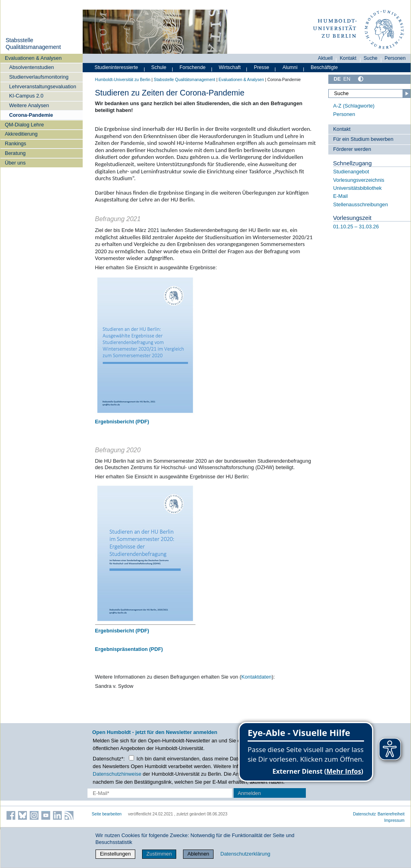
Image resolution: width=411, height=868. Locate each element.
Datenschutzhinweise (117, 774)
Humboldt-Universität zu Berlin (123, 80)
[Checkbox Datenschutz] (131, 758)
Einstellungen (115, 854)
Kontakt (348, 58)
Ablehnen (198, 854)
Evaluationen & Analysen (33, 58)
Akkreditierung (21, 134)
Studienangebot (351, 172)
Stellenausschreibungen (361, 204)
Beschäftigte (324, 67)
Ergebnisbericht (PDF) (122, 422)
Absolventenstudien (32, 67)
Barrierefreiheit (391, 814)
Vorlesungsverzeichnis (359, 180)
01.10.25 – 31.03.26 (356, 227)
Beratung (15, 153)
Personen (395, 58)
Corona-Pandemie (31, 115)
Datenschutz (364, 814)
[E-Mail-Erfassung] (160, 793)
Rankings (15, 143)
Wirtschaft (230, 67)
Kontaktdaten (256, 677)
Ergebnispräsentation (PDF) (129, 649)
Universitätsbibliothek (357, 188)
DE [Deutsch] (337, 79)
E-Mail (340, 196)
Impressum (394, 820)
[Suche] (369, 94)
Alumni (290, 67)
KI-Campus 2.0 (26, 96)
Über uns (15, 163)
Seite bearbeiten (107, 814)
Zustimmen (159, 854)
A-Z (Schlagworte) (354, 106)
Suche (371, 58)
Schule (159, 67)
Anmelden (249, 793)
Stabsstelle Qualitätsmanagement (33, 44)
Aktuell (325, 58)
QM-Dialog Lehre (24, 125)
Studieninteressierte (116, 67)
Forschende (192, 67)
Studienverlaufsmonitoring (39, 77)
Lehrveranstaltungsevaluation (43, 86)
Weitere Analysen (29, 105)
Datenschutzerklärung (245, 854)
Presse (262, 67)
